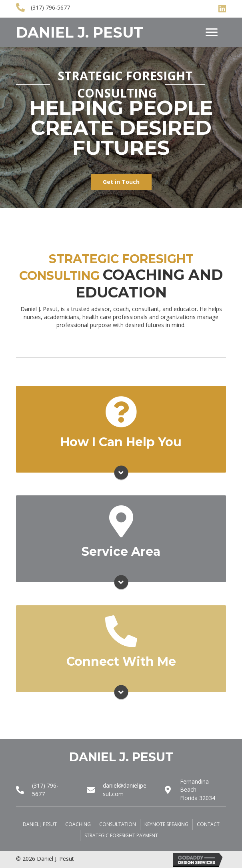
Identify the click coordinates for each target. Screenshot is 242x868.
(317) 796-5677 (50, 7)
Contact (208, 824)
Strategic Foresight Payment (121, 835)
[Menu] (212, 32)
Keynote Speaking (166, 824)
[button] (121, 182)
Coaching (78, 824)
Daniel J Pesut (40, 824)
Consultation (118, 824)
